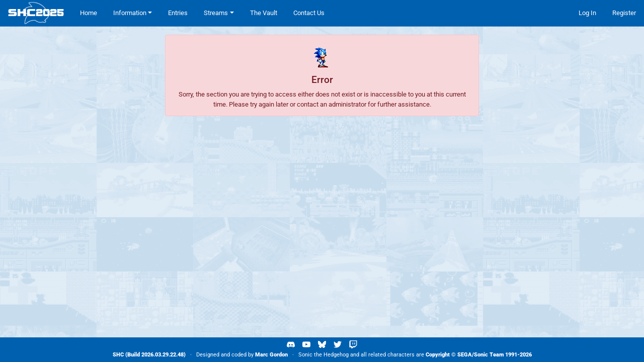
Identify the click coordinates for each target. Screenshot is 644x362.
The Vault (264, 13)
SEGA (465, 355)
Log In (587, 13)
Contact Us (309, 13)
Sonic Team (489, 355)
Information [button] (130, 13)
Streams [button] (216, 13)
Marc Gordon (271, 355)
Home (89, 13)
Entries (178, 13)
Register (624, 13)
